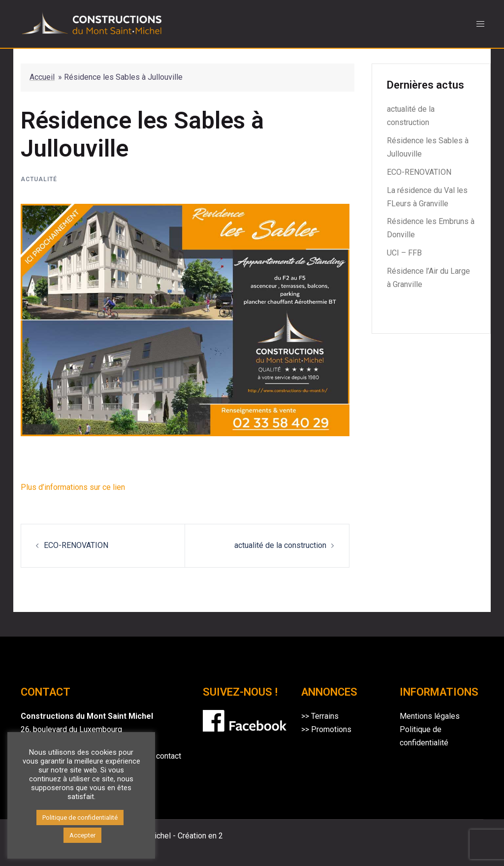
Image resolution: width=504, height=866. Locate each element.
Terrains (325, 716)
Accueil (42, 77)
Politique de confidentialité (80, 818)
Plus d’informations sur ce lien (73, 487)
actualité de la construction (280, 545)
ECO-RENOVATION (76, 545)
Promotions (331, 729)
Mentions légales (430, 716)
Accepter (82, 835)
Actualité (39, 179)
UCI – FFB (404, 253)
